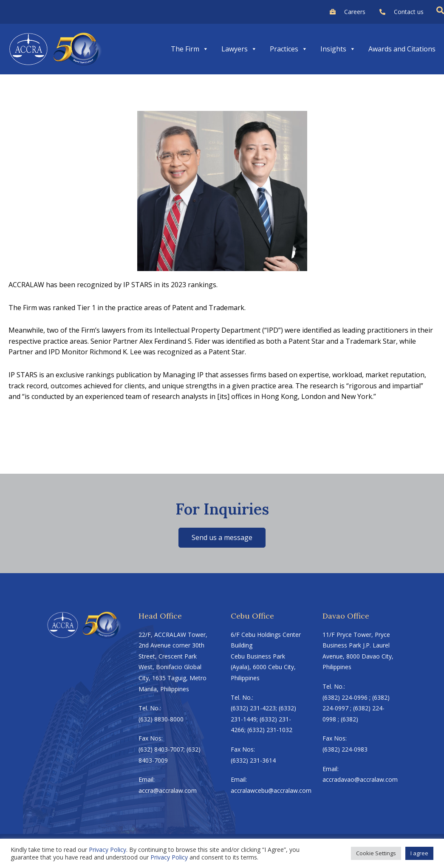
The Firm (190, 49)
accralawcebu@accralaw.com (268, 790)
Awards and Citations (402, 49)
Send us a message (222, 537)
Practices (289, 49)
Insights (338, 49)
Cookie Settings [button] (376, 853)
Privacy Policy (107, 850)
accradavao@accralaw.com (360, 779)
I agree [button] (419, 853)
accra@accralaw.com (168, 790)
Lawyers (239, 49)
